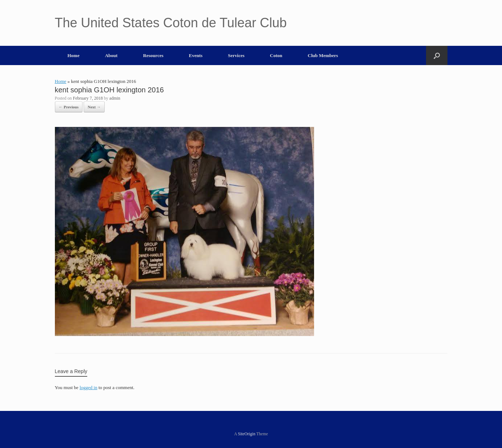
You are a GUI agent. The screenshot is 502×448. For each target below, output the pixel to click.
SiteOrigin (247, 434)
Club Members (323, 55)
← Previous (69, 107)
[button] (437, 55)
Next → (94, 107)
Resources (153, 55)
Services (236, 55)
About (111, 55)
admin (115, 98)
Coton (276, 55)
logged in (89, 387)
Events (196, 55)
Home (74, 55)
